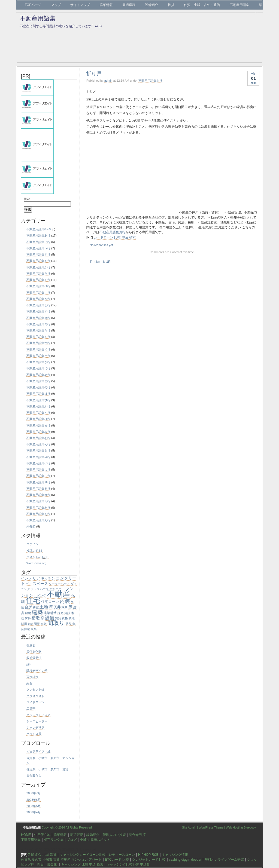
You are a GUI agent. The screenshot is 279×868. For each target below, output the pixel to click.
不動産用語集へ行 (38, 413)
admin (108, 81)
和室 (36, 607)
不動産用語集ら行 (38, 476)
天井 (57, 607)
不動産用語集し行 (38, 305)
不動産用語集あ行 (38, 235)
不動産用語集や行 (38, 457)
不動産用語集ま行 (38, 425)
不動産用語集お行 (150, 81)
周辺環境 (129, 5)
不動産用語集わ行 (38, 508)
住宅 (33, 600)
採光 (60, 613)
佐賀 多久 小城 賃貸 (42, 855)
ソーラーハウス (59, 584)
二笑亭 (31, 708)
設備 (50, 618)
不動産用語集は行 (38, 394)
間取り (56, 623)
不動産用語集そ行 (38, 324)
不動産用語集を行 (38, 514)
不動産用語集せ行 (38, 318)
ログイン (32, 544)
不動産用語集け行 (38, 286)
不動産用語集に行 (38, 368)
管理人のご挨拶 (114, 835)
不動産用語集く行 (38, 280)
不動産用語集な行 (38, 362)
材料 (28, 618)
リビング (40, 596)
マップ (56, 5)
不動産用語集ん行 (38, 520)
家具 (65, 607)
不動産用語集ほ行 (38, 419)
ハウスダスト (35, 696)
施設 (67, 613)
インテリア (31, 578)
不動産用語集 (239, 5)
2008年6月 (34, 800)
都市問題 (34, 624)
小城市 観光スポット (95, 840)
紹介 (258, 9)
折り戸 (94, 73)
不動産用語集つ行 (38, 343)
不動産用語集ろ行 (38, 501)
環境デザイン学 (37, 671)
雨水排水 (32, 677)
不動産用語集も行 (38, 450)
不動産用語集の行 (38, 387)
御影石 (31, 645)
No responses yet (101, 245)
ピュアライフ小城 (38, 752)
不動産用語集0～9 (39, 229)
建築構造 (50, 613)
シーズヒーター (37, 721)
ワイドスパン (35, 702)
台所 (28, 607)
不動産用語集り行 (38, 482)
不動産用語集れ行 (38, 495)
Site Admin (189, 827)
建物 (28, 613)
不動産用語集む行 (38, 438)
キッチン (48, 578)
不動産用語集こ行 (38, 293)
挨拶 (171, 5)
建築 (37, 612)
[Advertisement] (132, 175)
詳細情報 (106, 5)
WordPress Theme (211, 827)
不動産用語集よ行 (38, 470)
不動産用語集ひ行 (38, 400)
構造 (36, 618)
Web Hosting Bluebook (241, 827)
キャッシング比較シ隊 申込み (128, 864)
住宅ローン (50, 602)
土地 (44, 607)
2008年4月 (34, 812)
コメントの (37, 557)
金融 (44, 624)
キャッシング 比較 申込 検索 (82, 864)
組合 (29, 683)
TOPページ (33, 5)
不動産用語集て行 (38, 349)
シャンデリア (35, 728)
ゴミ (29, 584)
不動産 (59, 594)
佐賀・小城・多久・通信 (202, 5)
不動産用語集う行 (38, 248)
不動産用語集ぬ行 (38, 375)
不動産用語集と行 (38, 356)
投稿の (34, 551)
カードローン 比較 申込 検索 (115, 237)
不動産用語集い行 (38, 242)
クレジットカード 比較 (149, 860)
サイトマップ (80, 5)
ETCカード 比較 (117, 860)
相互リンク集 (54, 840)
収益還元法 (34, 658)
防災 (69, 624)
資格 (65, 618)
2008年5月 (34, 806)
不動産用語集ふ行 (38, 406)
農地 (72, 618)
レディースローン (122, 855)
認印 (29, 664)
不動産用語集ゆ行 (38, 463)
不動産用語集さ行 (38, 299)
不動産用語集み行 (38, 432)
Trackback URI (101, 262)
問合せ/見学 (137, 835)
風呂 (34, 629)
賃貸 (58, 618)
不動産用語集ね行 (38, 381)
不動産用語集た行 (38, 330)
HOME (26, 835)
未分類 (31, 526)
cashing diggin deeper (185, 860)
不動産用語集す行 (38, 311)
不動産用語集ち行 (38, 337)
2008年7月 (34, 793)
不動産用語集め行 (38, 444)
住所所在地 (42, 835)
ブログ (72, 840)
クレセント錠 (35, 689)
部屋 (24, 624)
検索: (27, 199)
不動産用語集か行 (38, 267)
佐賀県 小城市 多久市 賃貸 (47, 769)
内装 (65, 601)
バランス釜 (34, 734)
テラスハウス (40, 589)
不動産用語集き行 (38, 274)
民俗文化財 (34, 652)
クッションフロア (38, 715)
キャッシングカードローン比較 (83, 855)
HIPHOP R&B (148, 855)
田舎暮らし (34, 775)
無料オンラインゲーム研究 (224, 860)
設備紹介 (151, 5)
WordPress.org (36, 563)
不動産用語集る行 (38, 489)
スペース (40, 584)
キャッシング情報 (175, 855)
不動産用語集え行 (38, 254)
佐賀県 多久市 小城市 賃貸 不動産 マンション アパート (61, 860)
